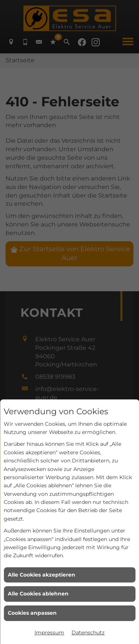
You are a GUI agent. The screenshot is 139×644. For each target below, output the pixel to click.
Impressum (49, 633)
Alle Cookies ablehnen (38, 594)
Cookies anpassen (32, 613)
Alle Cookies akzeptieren (42, 575)
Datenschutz (88, 633)
